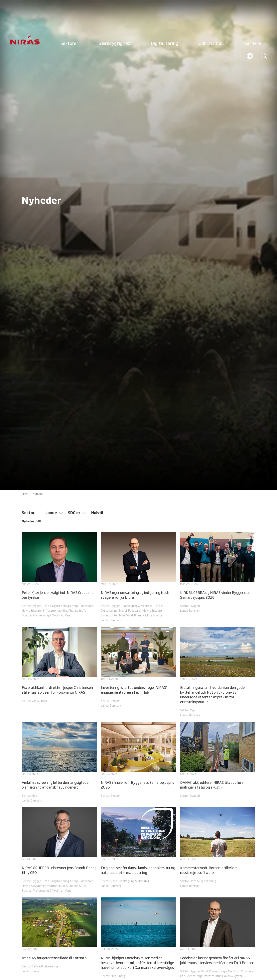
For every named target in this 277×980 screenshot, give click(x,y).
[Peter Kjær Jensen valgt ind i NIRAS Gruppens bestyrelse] (59, 575)
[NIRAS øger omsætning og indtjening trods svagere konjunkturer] (138, 578)
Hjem (25, 494)
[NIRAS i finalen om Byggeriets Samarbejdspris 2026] (138, 760)
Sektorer (69, 44)
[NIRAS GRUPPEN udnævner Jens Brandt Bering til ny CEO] (59, 850)
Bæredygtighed (114, 44)
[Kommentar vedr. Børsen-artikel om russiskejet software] (218, 848)
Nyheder (38, 494)
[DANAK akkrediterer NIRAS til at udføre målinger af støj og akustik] (218, 760)
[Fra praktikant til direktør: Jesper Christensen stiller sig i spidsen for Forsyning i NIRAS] (59, 665)
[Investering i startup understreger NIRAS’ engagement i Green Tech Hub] (138, 668)
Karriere (253, 44)
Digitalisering (165, 44)
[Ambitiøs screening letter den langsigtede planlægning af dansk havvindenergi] (59, 763)
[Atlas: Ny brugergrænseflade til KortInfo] (59, 936)
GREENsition (211, 44)
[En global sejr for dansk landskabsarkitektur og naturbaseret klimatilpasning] (138, 848)
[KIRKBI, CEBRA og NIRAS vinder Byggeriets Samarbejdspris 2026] (218, 573)
